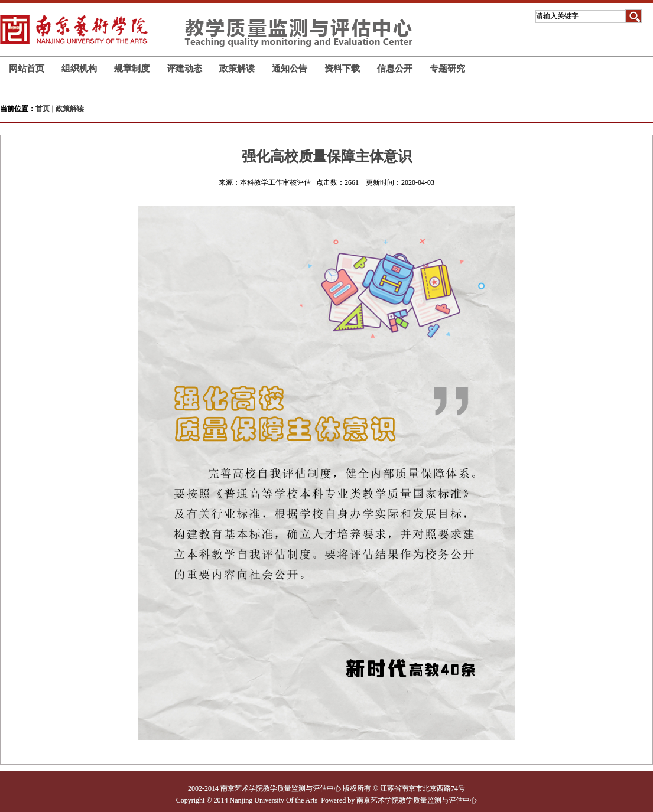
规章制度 (132, 68)
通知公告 (290, 68)
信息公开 (395, 68)
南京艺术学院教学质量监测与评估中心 (417, 800)
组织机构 (79, 68)
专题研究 (447, 68)
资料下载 (342, 68)
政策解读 (237, 68)
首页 (43, 109)
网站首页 (27, 68)
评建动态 (184, 68)
